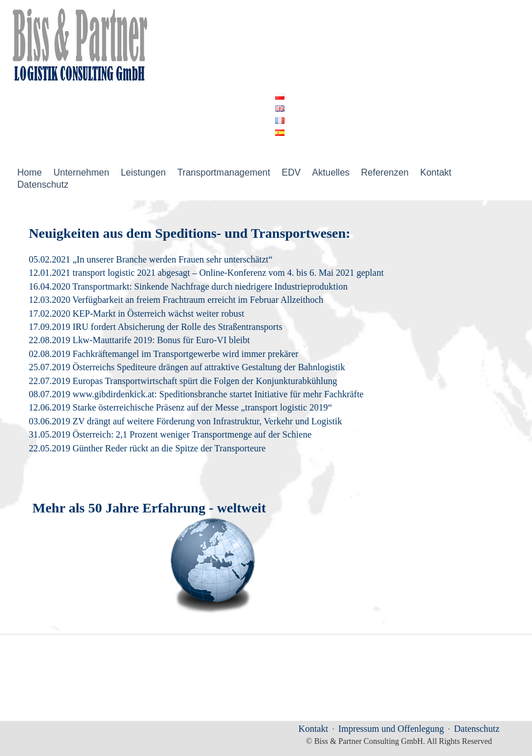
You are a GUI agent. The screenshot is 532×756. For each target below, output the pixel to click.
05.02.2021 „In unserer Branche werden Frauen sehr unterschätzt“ (151, 259)
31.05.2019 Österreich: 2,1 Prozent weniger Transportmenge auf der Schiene (170, 434)
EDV (291, 172)
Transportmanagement (224, 172)
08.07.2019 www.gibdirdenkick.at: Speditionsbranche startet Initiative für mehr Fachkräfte (196, 394)
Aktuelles (331, 172)
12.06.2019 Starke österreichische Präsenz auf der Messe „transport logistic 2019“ (180, 407)
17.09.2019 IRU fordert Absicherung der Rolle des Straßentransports (155, 327)
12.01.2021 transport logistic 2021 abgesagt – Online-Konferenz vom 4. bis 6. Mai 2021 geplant (206, 273)
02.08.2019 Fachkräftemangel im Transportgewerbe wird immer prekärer (164, 354)
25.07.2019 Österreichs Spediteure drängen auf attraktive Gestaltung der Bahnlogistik (187, 367)
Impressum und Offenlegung (391, 729)
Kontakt (436, 172)
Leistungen (143, 172)
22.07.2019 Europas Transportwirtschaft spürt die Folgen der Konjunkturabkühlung (183, 381)
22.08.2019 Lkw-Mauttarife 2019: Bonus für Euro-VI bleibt (139, 340)
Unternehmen (81, 172)
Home (30, 172)
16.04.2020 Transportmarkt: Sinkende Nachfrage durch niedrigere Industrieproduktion (188, 286)
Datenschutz (43, 185)
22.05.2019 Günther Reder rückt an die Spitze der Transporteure (147, 448)
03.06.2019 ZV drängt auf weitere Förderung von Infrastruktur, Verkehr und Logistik (185, 421)
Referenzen (385, 172)
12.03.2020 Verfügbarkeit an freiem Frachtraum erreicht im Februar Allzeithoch (176, 300)
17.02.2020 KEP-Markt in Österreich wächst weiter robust (136, 314)
